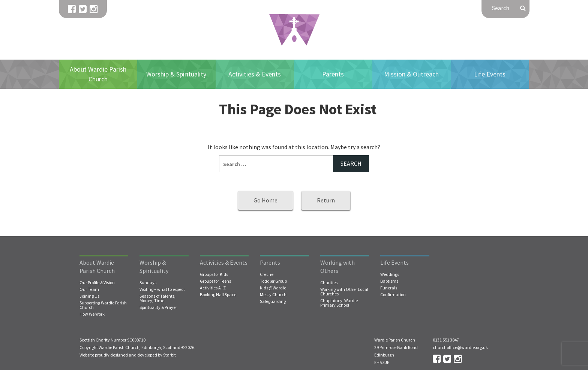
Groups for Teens (215, 281)
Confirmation (393, 295)
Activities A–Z (213, 288)
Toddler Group (273, 281)
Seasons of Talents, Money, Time (157, 298)
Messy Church (273, 295)
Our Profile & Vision (97, 283)
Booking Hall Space (218, 295)
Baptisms (389, 281)
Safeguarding (273, 301)
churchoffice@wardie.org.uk (460, 347)
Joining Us (89, 296)
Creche (267, 274)
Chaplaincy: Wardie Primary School (339, 303)
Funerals (389, 288)
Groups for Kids (214, 274)
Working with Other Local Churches (344, 292)
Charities (329, 283)
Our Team (89, 289)
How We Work (92, 314)
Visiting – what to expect (162, 289)
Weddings (390, 274)
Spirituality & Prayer (158, 307)
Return (326, 200)
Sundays (148, 283)
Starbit (169, 355)
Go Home (265, 200)
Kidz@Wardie (273, 288)
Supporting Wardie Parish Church (103, 305)
